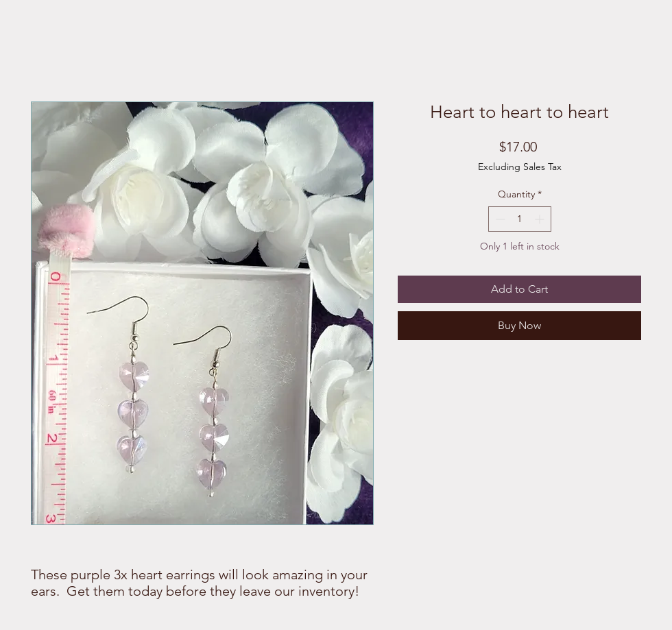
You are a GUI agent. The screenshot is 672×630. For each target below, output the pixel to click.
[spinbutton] (520, 219)
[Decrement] (499, 219)
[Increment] (541, 219)
